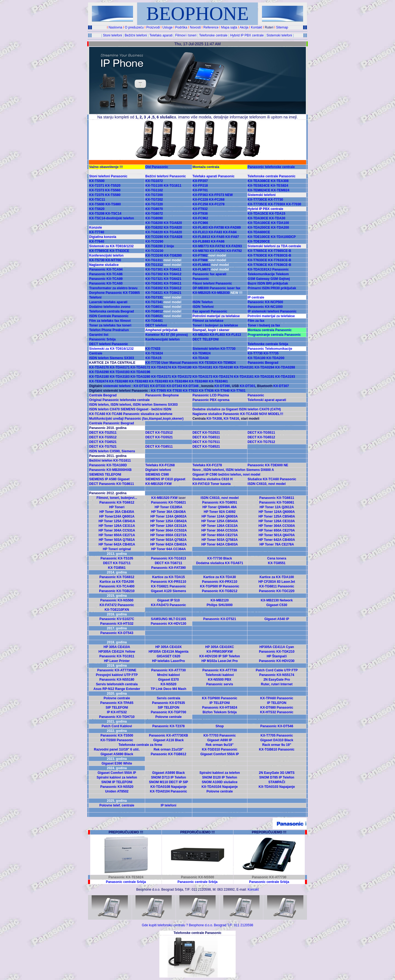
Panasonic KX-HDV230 (277, 661)
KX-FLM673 (211, 269)
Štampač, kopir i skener (211, 330)
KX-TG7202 (154, 200)
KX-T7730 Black (220, 558)
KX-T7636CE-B (280, 265)
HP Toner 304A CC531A (117, 530)
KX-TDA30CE (258, 218)
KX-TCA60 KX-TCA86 (106, 414)
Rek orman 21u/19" (168, 749)
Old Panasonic (157, 167)
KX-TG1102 (154, 190)
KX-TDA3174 (223, 377)
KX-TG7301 (154, 269)
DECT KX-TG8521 (206, 447)
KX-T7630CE (257, 255)
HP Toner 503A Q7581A (117, 540)
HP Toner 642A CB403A (220, 544)
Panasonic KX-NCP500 (265, 302)
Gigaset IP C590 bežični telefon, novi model (226, 475)
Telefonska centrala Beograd (112, 311)
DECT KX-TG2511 (103, 433)
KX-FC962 (200, 218)
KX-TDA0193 (120, 372)
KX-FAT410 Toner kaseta (212, 484)
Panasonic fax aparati (209, 274)
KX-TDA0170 (99, 367)
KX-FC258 (200, 204)
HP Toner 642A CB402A (169, 544)
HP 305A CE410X (168, 647)
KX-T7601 (238, 391)
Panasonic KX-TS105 (117, 558)
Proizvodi (153, 27)
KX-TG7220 (154, 204)
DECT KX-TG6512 (261, 437)
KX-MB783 (201, 251)
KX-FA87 (232, 237)
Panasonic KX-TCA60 (106, 283)
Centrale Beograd (103, 395)
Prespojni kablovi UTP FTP (117, 675)
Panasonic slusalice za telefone (148, 414)
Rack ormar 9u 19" (277, 745)
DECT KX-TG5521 (159, 437)
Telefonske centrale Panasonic (272, 176)
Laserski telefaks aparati (108, 302)
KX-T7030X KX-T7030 (285, 204)
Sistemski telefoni (279, 35)
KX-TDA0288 (285, 367)
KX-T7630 (174, 391)
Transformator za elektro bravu (113, 288)
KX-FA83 (215, 232)
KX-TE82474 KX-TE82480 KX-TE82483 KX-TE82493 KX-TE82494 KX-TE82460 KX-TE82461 (159, 381)
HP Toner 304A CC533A (220, 530)
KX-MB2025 (202, 293)
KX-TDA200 (280, 228)
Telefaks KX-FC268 (160, 465)
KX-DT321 (141, 386)
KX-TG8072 (154, 214)
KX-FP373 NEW (221, 195)
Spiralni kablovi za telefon (220, 773)
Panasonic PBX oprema (211, 400)
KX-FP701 (200, 190)
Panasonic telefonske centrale (271, 167)
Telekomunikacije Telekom (268, 274)
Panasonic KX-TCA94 (106, 269)
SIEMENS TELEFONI (105, 475)
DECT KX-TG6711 (168, 563)
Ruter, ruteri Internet (277, 684)
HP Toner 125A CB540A (277, 516)
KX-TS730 (97, 260)
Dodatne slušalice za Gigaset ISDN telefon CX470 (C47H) (237, 409)
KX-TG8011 (154, 307)
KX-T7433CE (119, 251)
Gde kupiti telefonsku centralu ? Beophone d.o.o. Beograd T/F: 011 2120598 (198, 925)
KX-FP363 (200, 195)
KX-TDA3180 (99, 377)
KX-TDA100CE (259, 223)
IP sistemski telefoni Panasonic (272, 311)
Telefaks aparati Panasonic (214, 176)
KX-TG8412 (173, 288)
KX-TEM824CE (259, 190)
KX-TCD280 (154, 237)
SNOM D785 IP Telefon (277, 777)
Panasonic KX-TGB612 (169, 754)
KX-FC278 (217, 204)
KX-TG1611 (173, 186)
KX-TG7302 (154, 274)
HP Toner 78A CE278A (277, 544)
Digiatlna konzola (103, 237)
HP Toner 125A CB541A (117, 521)
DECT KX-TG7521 (103, 447)
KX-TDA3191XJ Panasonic (268, 269)
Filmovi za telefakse (208, 321)
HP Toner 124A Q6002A (168, 516)
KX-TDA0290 (99, 372)
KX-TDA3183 (120, 377)
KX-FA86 (218, 242)
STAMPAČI (277, 782)
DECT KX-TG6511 (206, 437)
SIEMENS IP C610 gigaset (165, 479)
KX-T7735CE (257, 204)
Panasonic (201, 279)
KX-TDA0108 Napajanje (168, 787)
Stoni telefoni (112, 35)
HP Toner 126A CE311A (117, 526)
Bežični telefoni (136, 35)
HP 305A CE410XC (220, 647)
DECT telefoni (156, 325)
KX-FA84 (230, 232)
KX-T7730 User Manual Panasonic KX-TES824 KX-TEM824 (191, 363)
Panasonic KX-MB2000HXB (110, 470)
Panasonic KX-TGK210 (277, 652)
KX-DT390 (222, 386)
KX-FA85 (218, 237)
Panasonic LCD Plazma (211, 395)
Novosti (195, 27)
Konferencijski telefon (106, 255)
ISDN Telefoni (203, 307)
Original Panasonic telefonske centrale (119, 400)
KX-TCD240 (154, 255)
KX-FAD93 (234, 246)
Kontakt (257, 27)
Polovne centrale (117, 698)
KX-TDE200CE (259, 242)
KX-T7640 (97, 242)
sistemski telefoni (117, 386)
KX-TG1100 (154, 186)
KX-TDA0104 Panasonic (169, 791)
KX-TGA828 (173, 237)
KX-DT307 (281, 386)
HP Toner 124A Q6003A (220, 516)
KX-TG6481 (154, 321)
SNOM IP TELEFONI (117, 782)
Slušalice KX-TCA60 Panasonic (272, 479)
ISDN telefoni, (122, 405)
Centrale (96, 353)
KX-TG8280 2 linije (160, 246)
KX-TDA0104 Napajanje (220, 787)
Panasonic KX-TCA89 (106, 279)
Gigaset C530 (277, 605)
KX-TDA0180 (182, 367)
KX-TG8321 (154, 293)
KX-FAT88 (216, 228)
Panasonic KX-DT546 (277, 726)
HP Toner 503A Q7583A (220, 540)
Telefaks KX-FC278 (207, 465)
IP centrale (256, 297)
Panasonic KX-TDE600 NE (268, 465)
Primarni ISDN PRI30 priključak (272, 288)
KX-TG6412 (173, 274)
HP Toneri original (117, 549)
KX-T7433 (153, 349)
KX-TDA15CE (258, 214)
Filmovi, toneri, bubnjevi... (117, 498)
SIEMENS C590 (157, 475)
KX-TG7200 (154, 195)
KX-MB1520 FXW (159, 484)
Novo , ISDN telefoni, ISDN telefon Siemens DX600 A (233, 470)
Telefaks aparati (161, 35)
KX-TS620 (97, 209)
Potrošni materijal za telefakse (216, 316)
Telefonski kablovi (220, 675)
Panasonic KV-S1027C (117, 619)
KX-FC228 (200, 200)
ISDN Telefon (203, 302)
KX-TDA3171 (161, 377)
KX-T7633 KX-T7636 (198, 391)
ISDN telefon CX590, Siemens (112, 451)
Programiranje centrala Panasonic (274, 335)
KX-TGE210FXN (117, 610)
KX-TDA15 (277, 214)
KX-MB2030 (221, 293)
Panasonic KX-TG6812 (117, 577)
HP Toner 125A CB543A (220, 521)
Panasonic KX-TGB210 (117, 591)
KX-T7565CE (99, 251)
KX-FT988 (209, 260)
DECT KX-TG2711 (117, 563)
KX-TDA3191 (264, 377)
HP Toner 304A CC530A (277, 526)
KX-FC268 (217, 200)
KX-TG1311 (154, 260)
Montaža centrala (206, 167)
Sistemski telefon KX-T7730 (214, 349)
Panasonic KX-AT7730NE (117, 670)
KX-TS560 (113, 190)
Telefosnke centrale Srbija (268, 344)
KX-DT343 (174, 386)
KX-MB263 (201, 335)
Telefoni (95, 297)
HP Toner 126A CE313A (220, 526)
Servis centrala (169, 698)
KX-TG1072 (154, 181)
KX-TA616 (232, 419)
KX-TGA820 (173, 223)
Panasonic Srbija (102, 339)
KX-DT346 (191, 386)
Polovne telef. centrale (117, 805)
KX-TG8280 (173, 255)
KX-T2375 (97, 195)
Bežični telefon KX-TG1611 (110, 461)
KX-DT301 (248, 386)
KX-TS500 (97, 181)
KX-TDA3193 (285, 377)
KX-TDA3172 (181, 377)
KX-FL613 (200, 232)
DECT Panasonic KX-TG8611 (112, 484)
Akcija (244, 27)
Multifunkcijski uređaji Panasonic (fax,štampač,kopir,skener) (136, 419)
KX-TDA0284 (264, 367)
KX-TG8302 (154, 288)
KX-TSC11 (97, 200)
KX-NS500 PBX (220, 680)
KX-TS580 (113, 195)
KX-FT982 (200, 255)
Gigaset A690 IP (220, 740)
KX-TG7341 (154, 302)
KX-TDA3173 (202, 377)
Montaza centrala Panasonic (270, 330)
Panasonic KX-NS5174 (277, 675)
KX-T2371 (97, 186)
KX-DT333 (158, 386)
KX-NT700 (113, 260)
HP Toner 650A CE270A (277, 530)
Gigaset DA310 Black (277, 740)
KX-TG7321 (154, 279)
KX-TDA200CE (259, 228)
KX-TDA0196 (140, 372)
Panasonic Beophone (162, 395)
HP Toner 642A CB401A (117, 544)
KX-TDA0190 (223, 367)
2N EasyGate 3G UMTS (277, 773)
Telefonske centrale (213, 35)
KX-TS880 (113, 204)
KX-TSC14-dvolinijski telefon (112, 218)
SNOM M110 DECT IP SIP (168, 782)
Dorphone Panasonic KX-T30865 (115, 293)
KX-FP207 (200, 181)
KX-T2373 (97, 190)
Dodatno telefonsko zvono (110, 307)
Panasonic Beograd (263, 363)
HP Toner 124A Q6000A (277, 512)
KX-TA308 (214, 419)
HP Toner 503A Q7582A (168, 540)
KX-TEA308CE (259, 181)
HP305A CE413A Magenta (169, 652)
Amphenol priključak (162, 330)
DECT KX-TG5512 (103, 437)
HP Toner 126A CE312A (169, 526)
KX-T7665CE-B (279, 251)
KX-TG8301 (154, 283)
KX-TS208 (97, 214)
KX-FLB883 (201, 242)
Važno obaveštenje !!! (106, 167)
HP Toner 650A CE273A (220, 535)
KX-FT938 (200, 214)
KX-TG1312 (154, 265)
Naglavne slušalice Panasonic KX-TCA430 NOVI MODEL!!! (238, 414)
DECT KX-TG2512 (159, 433)
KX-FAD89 (233, 228)
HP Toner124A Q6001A (117, 516)
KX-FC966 (200, 223)
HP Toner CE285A (169, 507)
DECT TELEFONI (206, 339)
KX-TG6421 (173, 279)
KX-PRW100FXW (220, 652)
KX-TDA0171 (120, 367)
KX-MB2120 (220, 600)
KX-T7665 (158, 391)
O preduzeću (134, 27)
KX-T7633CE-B (280, 260)
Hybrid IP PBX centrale (247, 35)
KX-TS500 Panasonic (117, 740)
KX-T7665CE (257, 251)
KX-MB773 (201, 246)
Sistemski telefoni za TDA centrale (274, 246)
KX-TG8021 (154, 316)
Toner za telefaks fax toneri (110, 325)
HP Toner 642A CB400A (277, 540)
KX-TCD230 (154, 251)
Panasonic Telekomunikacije (270, 349)
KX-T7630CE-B (280, 255)
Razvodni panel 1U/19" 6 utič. (117, 749)
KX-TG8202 (154, 228)
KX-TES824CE (259, 186)
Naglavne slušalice (104, 265)
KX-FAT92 (217, 246)
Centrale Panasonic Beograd (112, 423)
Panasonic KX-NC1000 (265, 307)
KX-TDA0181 (202, 367)
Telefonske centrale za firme (140, 745)
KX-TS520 (113, 186)
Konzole (96, 228)
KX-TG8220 (154, 232)
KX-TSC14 (113, 214)
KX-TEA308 (280, 181)
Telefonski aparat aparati (267, 400)
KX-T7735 (271, 353)
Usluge (167, 27)
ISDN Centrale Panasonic (109, 316)
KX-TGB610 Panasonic (277, 749)
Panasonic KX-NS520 (117, 787)
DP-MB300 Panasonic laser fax (217, 288)
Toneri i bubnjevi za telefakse (215, 325)
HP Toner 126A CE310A (277, 521)
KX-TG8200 (154, 223)
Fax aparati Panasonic (210, 311)
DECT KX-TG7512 (261, 442)
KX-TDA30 (277, 218)
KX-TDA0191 (244, 367)
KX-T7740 (97, 232)
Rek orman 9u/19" (220, 745)
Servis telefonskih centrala (117, 684)
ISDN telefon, (99, 405)
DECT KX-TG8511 (159, 447)
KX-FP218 (200, 186)
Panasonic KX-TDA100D (108, 465)
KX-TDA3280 (140, 377)
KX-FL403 (200, 228)
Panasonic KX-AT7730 (168, 670)
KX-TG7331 (154, 297)
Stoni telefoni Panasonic (108, 176)
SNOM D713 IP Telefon (168, 777)
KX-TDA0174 (161, 367)
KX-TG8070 (154, 209)
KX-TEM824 (280, 190)
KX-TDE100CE (259, 237)
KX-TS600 (97, 204)
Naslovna (115, 27)
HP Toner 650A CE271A (117, 535)
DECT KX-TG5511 (261, 433)
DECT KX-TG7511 (206, 442)
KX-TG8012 (154, 311)
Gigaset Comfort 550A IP (220, 754)
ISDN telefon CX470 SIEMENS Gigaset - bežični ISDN (130, 409)
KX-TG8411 (173, 283)
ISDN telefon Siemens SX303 (112, 358)
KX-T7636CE (257, 265)
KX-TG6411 (173, 269)
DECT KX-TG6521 (103, 442)
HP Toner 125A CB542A (169, 521)
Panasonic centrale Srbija (126, 882)
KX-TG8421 (173, 293)
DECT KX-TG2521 (206, 433)
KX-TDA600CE (259, 232)
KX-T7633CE (257, 260)
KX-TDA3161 (244, 377)
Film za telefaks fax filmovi (110, 321)
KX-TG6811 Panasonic (277, 586)
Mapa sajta (229, 27)
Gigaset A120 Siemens (168, 591)
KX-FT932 (200, 209)
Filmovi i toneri (186, 35)
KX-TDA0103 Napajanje (277, 787)
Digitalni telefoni (158, 470)
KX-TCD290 (154, 242)
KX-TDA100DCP (283, 237)
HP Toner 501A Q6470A (277, 535)
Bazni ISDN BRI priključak (268, 283)
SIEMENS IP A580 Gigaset (109, 479)
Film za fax (256, 321)
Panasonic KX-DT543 (117, 633)
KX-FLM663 (211, 265)
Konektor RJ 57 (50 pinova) (167, 335)
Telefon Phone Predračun (109, 330)
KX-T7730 (276, 200)
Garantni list (99, 335)
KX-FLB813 (201, 237)
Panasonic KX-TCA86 (106, 274)
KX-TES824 (280, 186)
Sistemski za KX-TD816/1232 (111, 246)
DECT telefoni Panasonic (109, 344)
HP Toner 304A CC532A (169, 530)
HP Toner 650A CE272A (169, 535)
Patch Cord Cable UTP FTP (277, 670)
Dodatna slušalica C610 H (213, 479)
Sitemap (282, 27)
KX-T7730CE (257, 200)
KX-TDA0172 (140, 367)
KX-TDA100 (280, 223)
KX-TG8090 (154, 218)
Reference (211, 27)
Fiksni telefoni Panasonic (212, 283)
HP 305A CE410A (117, 647)
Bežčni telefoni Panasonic (166, 176)
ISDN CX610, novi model (267, 484)
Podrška (181, 27)
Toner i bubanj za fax (264, 325)
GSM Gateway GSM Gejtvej (269, 279)
